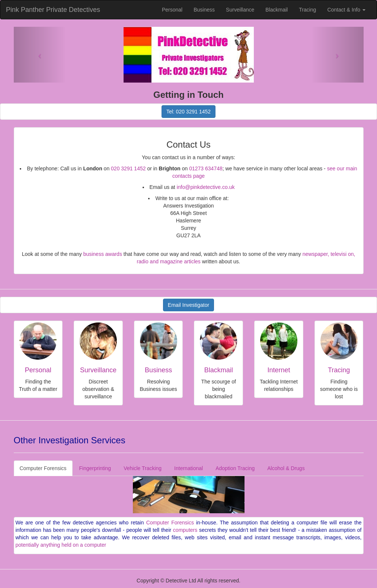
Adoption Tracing (235, 468)
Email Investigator (188, 305)
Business (204, 10)
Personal (172, 10)
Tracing (307, 10)
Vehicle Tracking (143, 468)
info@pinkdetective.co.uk (206, 187)
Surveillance (240, 10)
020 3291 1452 (128, 168)
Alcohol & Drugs (286, 468)
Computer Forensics (43, 468)
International (188, 468)
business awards (103, 254)
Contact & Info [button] (346, 10)
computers (185, 530)
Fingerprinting (95, 468)
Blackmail (277, 10)
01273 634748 (206, 168)
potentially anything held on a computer (61, 545)
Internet (279, 370)
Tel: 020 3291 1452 (188, 112)
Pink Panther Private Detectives (53, 10)
